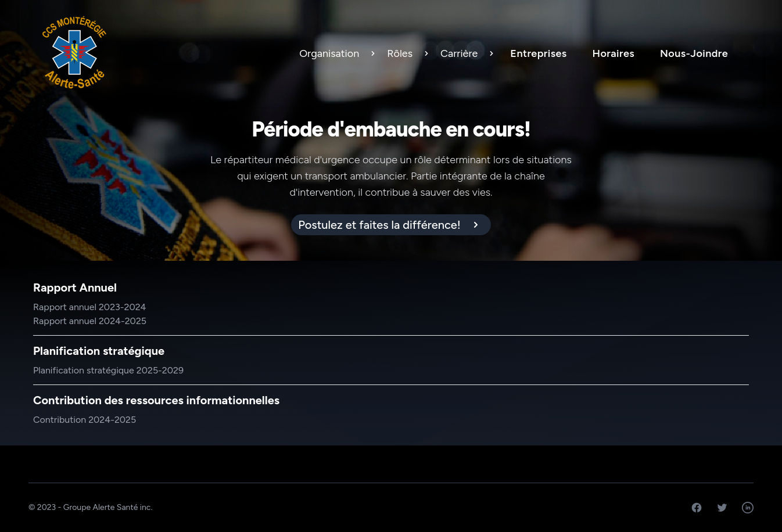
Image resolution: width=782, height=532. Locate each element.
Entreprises (538, 53)
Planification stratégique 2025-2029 (108, 370)
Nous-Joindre (694, 53)
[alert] (391, 225)
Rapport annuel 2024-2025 (90, 321)
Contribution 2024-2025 (85, 420)
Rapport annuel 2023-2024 (90, 307)
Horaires (614, 53)
